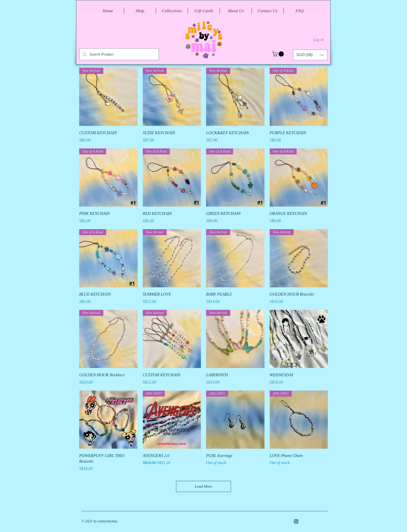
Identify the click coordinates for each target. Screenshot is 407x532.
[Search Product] (119, 54)
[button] (279, 54)
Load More (204, 486)
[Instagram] (296, 521)
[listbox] (310, 55)
